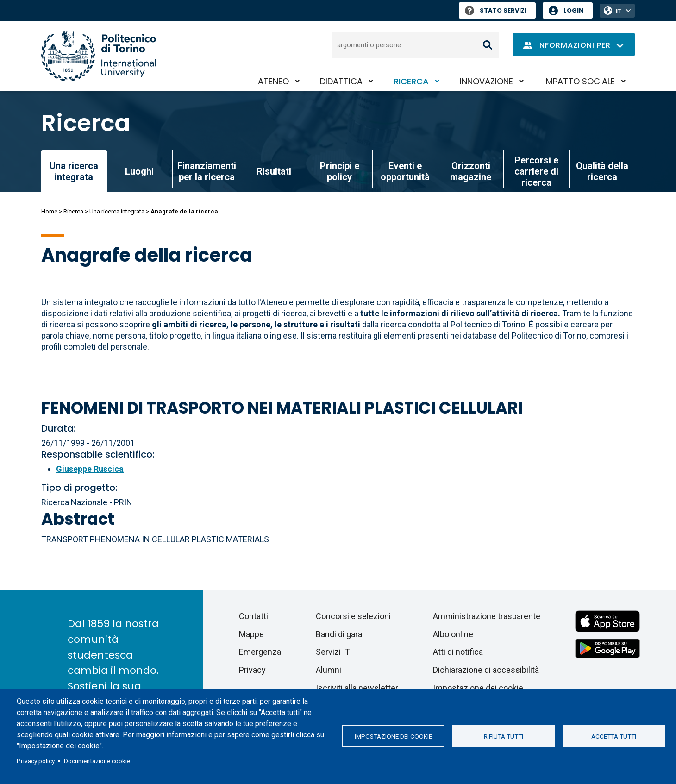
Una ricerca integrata (117, 211)
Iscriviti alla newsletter (357, 688)
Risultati (274, 171)
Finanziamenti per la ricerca (207, 171)
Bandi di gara (339, 634)
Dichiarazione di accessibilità (486, 670)
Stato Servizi (496, 10)
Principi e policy (340, 171)
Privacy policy (36, 761)
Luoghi (139, 171)
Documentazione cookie (97, 761)
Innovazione (486, 81)
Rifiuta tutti (504, 736)
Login (573, 10)
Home (49, 211)
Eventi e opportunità (405, 171)
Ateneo (273, 81)
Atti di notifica (458, 652)
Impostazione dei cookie (393, 736)
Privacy (252, 670)
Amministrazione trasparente (487, 616)
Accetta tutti (614, 736)
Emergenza (260, 652)
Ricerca (411, 81)
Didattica (341, 81)
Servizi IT (333, 652)
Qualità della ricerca (602, 171)
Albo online (453, 634)
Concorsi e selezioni (353, 616)
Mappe (251, 634)
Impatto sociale (579, 81)
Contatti (253, 616)
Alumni (329, 670)
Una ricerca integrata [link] (74, 171)
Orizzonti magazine (471, 171)
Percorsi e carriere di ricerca (536, 171)
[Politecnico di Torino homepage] (99, 56)
